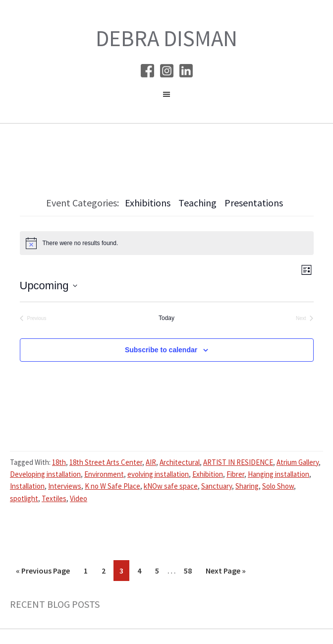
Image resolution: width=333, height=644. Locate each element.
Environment (104, 474)
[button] (166, 97)
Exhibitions (148, 203)
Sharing (247, 486)
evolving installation (158, 474)
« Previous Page (43, 572)
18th (59, 462)
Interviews (65, 486)
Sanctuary (217, 486)
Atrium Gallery (298, 462)
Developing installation (45, 474)
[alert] (167, 243)
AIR (151, 462)
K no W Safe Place (112, 486)
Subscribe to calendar (161, 350)
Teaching (197, 203)
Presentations (254, 203)
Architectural (180, 462)
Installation (27, 486)
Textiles (54, 498)
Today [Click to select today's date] (166, 318)
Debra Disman (166, 38)
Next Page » (225, 572)
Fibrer (235, 474)
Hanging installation (278, 474)
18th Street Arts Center (106, 462)
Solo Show (278, 486)
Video (79, 498)
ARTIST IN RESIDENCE (238, 462)
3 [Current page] (124, 572)
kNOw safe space (171, 486)
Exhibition (208, 474)
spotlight (24, 498)
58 (191, 572)
